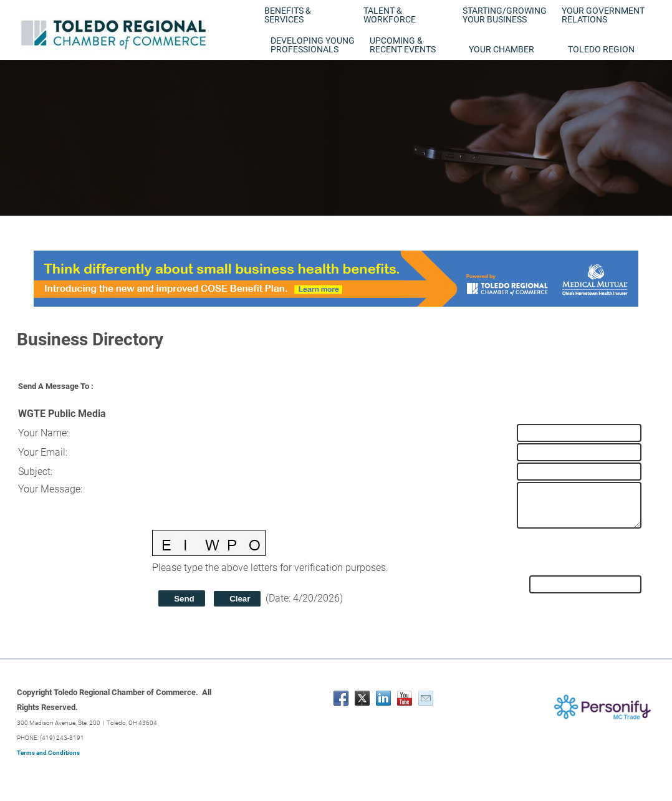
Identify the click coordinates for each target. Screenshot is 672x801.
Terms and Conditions (48, 753)
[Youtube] (405, 698)
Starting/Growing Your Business (505, 15)
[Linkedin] (383, 698)
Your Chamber (502, 49)
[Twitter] (362, 698)
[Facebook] (341, 698)
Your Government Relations (603, 15)
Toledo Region (601, 49)
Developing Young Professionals (313, 45)
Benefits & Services (288, 15)
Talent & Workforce (390, 15)
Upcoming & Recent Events (403, 45)
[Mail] (426, 698)
